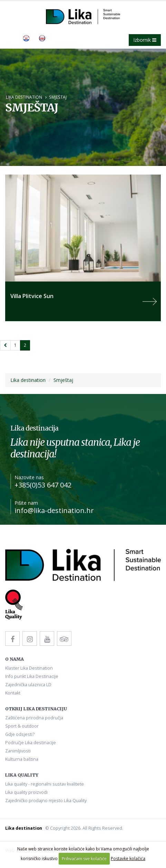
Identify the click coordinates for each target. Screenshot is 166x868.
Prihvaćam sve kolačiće (84, 859)
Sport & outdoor (22, 726)
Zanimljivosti (18, 751)
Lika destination (24, 97)
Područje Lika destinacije (31, 743)
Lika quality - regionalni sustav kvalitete (45, 784)
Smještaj (58, 97)
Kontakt (13, 693)
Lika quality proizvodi (26, 792)
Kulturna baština (22, 759)
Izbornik (145, 40)
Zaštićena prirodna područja (34, 718)
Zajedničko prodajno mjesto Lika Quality (46, 801)
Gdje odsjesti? (20, 734)
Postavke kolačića (128, 859)
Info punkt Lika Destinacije (32, 676)
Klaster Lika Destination (29, 668)
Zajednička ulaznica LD (28, 685)
